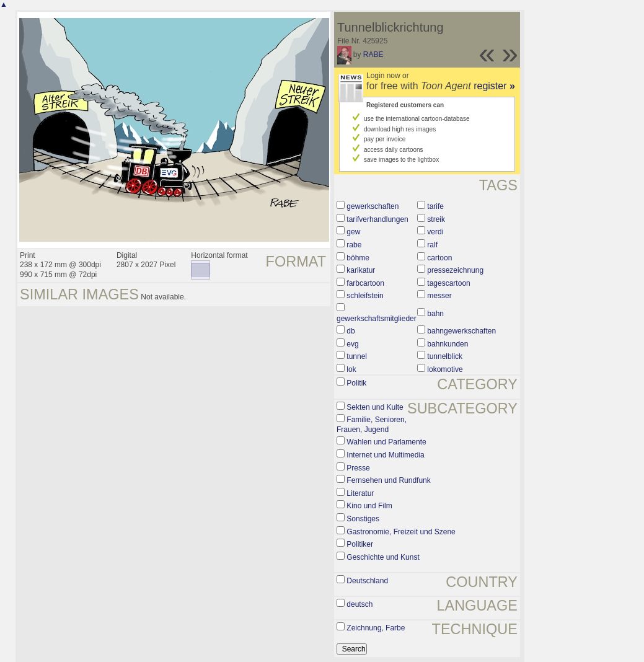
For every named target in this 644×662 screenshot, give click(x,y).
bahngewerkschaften (461, 331)
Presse (358, 468)
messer (439, 296)
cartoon (439, 258)
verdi (435, 232)
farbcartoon (365, 283)
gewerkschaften (373, 206)
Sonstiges (363, 519)
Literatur (360, 493)
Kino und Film (369, 506)
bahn (435, 314)
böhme (358, 258)
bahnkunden (448, 344)
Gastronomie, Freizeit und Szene (401, 532)
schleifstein (365, 296)
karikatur (361, 270)
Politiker (360, 544)
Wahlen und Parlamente (386, 442)
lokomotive (445, 369)
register (494, 86)
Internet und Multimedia (385, 455)
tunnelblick (445, 356)
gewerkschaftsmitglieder (377, 319)
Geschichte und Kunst (383, 557)
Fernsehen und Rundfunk (388, 480)
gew (353, 232)
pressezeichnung (455, 270)
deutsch (359, 604)
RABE (373, 55)
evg (352, 344)
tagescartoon (448, 283)
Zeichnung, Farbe (376, 628)
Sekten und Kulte (375, 407)
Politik (356, 383)
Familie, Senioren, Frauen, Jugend (372, 425)
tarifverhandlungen (377, 219)
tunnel (357, 356)
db (351, 331)
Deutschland (367, 581)
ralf (432, 245)
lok (351, 369)
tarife (435, 206)
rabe (354, 245)
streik (436, 219)
